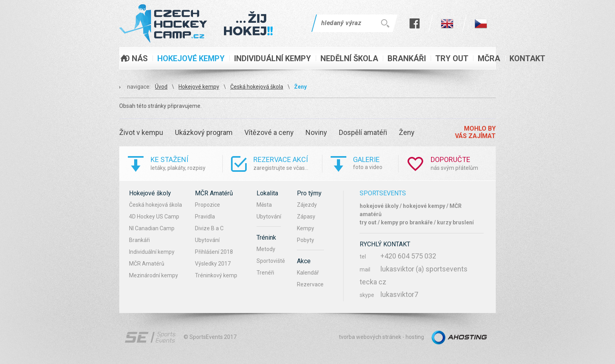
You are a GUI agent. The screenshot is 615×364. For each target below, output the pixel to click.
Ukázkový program (204, 132)
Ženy (300, 87)
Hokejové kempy (199, 87)
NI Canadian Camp (152, 228)
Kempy (306, 228)
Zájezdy (307, 205)
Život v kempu (141, 132)
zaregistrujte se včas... (288, 163)
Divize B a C (209, 228)
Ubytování (207, 240)
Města (264, 205)
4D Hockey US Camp (154, 217)
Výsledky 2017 (213, 264)
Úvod (161, 87)
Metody (266, 249)
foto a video (376, 163)
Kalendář (308, 273)
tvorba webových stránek (370, 337)
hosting (415, 337)
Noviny (316, 132)
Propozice (207, 205)
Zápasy (306, 217)
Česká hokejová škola (257, 87)
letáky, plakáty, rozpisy (187, 163)
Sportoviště (271, 261)
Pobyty (306, 240)
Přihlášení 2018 (214, 252)
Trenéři (265, 273)
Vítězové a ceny (269, 132)
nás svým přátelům (463, 163)
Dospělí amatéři (363, 132)
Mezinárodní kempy (154, 275)
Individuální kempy (152, 252)
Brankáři (139, 240)
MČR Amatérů (147, 264)
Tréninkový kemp (216, 275)
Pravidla (205, 217)
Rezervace (310, 284)
